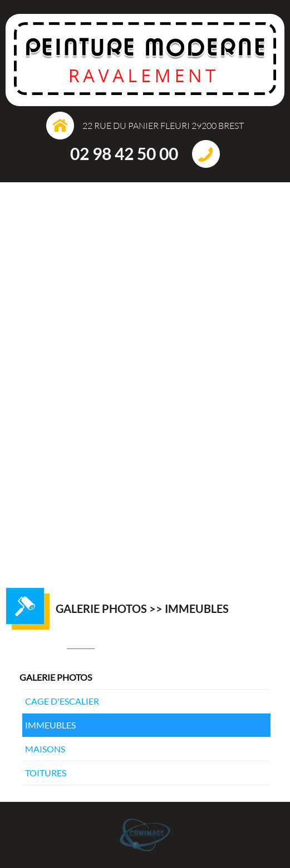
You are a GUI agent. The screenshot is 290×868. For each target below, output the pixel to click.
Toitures (46, 773)
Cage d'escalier (62, 701)
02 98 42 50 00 (124, 153)
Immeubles (50, 725)
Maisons (45, 749)
